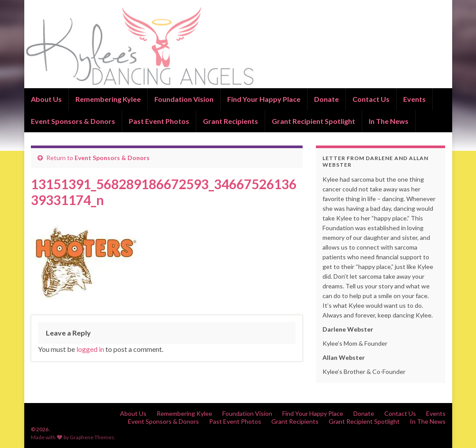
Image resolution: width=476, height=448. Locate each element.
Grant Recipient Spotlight (313, 121)
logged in (90, 349)
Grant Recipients (231, 121)
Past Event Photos (159, 121)
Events (414, 99)
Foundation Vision (184, 99)
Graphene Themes (92, 437)
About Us (46, 99)
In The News (389, 121)
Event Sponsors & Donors (73, 121)
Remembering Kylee (108, 99)
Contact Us (371, 99)
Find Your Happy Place (264, 99)
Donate (326, 99)
